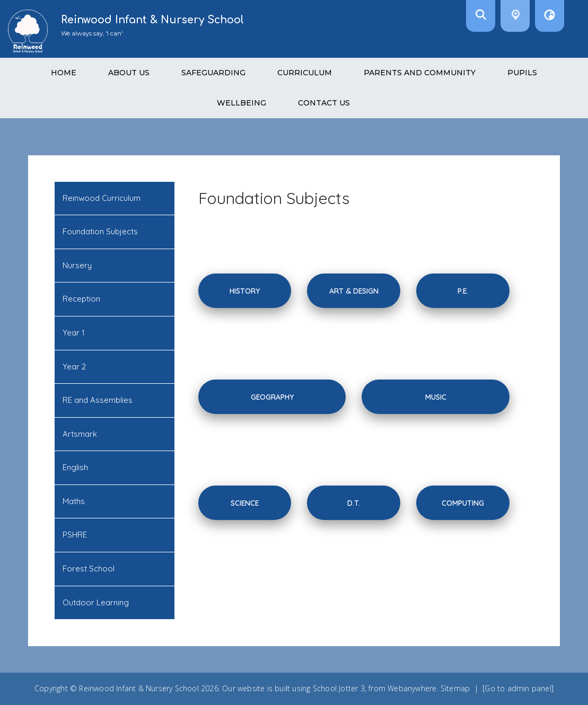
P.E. (463, 291)
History (245, 291)
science (245, 503)
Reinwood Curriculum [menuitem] (102, 198)
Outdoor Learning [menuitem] (96, 602)
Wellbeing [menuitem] (242, 103)
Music (436, 397)
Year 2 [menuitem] (74, 367)
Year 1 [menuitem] (74, 333)
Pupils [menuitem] (522, 73)
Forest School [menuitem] (89, 569)
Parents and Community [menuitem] (420, 73)
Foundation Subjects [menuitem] (100, 231)
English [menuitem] (75, 467)
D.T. (354, 503)
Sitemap (455, 688)
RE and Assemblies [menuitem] (98, 400)
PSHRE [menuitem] (75, 535)
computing (463, 503)
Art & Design (354, 291)
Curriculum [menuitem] (305, 73)
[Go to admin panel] (518, 688)
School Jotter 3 (339, 688)
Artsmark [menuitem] (80, 434)
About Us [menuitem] (129, 73)
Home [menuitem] (64, 73)
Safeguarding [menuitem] (213, 73)
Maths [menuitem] (74, 501)
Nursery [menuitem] (77, 265)
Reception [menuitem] (81, 299)
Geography (272, 397)
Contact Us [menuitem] (324, 103)
